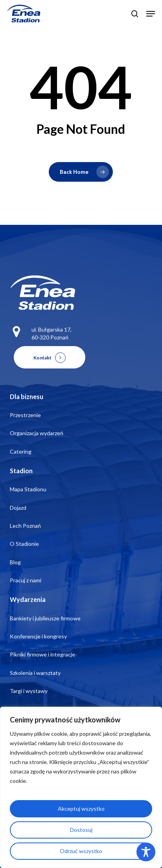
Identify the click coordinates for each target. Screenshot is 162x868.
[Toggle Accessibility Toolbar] (146, 852)
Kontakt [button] (42, 358)
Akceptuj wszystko (81, 809)
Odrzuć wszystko (81, 851)
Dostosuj (81, 830)
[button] (151, 14)
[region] (81, 787)
